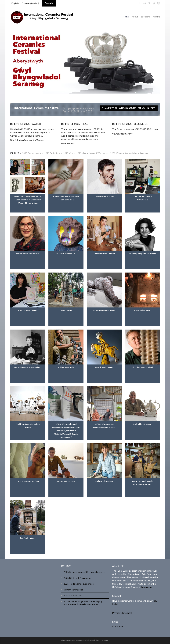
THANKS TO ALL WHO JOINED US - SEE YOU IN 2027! (129, 108)
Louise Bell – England (104, 481)
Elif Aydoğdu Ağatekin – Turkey (142, 253)
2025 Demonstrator (32, 153)
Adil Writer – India (66, 367)
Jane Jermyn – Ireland (66, 481)
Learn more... (147, 587)
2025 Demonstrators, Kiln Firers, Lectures (84, 572)
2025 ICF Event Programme (77, 578)
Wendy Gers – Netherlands (28, 253)
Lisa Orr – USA (66, 310)
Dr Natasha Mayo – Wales (104, 310)
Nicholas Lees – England (142, 367)
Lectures (144, 153)
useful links (118, 626)
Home (126, 17)
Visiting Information (74, 590)
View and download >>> (123, 134)
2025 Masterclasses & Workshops (92, 153)
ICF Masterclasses (73, 595)
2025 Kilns (68, 153)
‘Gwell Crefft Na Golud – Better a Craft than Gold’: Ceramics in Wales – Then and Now (28, 200)
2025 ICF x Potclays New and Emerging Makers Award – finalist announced (83, 603)
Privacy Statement (122, 613)
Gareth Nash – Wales (104, 367)
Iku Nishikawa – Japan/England (28, 367)
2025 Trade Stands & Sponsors (79, 584)
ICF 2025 (15, 153)
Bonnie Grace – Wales (28, 310)
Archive (156, 17)
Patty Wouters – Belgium (28, 481)
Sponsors (145, 17)
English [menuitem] (15, 3)
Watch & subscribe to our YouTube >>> (27, 140)
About (135, 17)
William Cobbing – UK (66, 253)
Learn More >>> (68, 143)
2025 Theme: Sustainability (124, 153)
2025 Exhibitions (52, 153)
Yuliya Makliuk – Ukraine (104, 253)
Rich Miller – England (142, 424)
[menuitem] (15, 3)
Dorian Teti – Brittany (104, 196)
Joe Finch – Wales (28, 538)
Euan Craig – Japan (142, 310)
